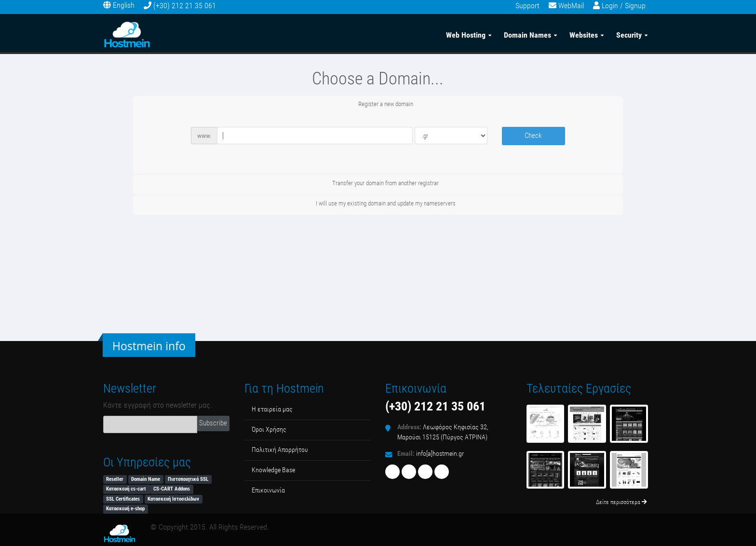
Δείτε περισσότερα (621, 502)
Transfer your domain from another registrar (378, 184)
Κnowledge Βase (273, 470)
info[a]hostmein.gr (440, 454)
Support (527, 6)
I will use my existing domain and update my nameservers (378, 204)
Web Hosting (466, 33)
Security (629, 33)
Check (533, 136)
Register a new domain (378, 105)
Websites (584, 33)
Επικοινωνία (268, 490)
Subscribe (213, 423)
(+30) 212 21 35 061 (185, 6)
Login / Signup (624, 6)
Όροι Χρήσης (269, 430)
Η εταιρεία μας (272, 409)
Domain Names (527, 33)
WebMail (571, 6)
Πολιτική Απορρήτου (280, 450)
